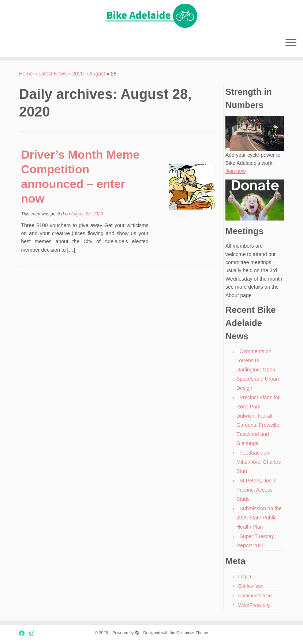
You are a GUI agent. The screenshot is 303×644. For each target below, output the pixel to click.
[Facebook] (24, 633)
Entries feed (251, 586)
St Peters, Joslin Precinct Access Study (257, 490)
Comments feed (255, 595)
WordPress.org (254, 605)
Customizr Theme (192, 633)
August (97, 74)
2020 (78, 74)
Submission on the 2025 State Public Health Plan (259, 518)
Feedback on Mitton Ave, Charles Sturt (259, 462)
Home (26, 74)
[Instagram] (34, 633)
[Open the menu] (291, 44)
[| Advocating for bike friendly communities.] (151, 16)
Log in (245, 576)
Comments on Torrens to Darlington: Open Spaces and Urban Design (258, 370)
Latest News (53, 74)
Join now (235, 171)
